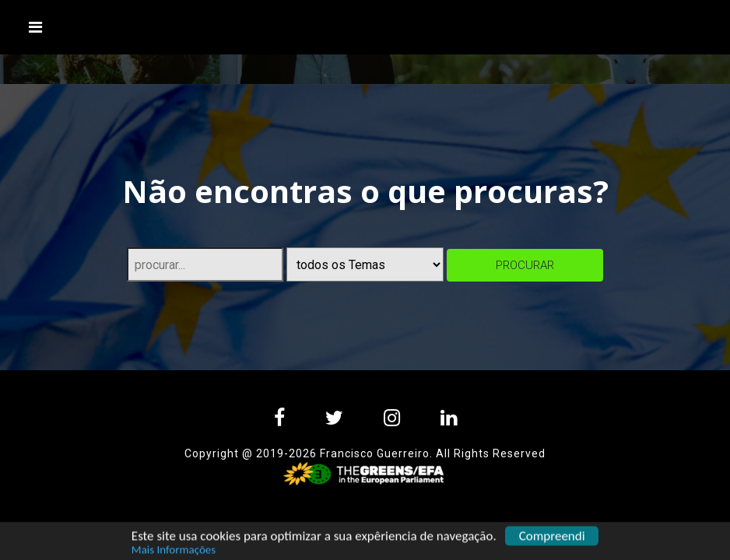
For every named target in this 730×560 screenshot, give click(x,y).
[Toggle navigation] (36, 27)
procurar (525, 265)
